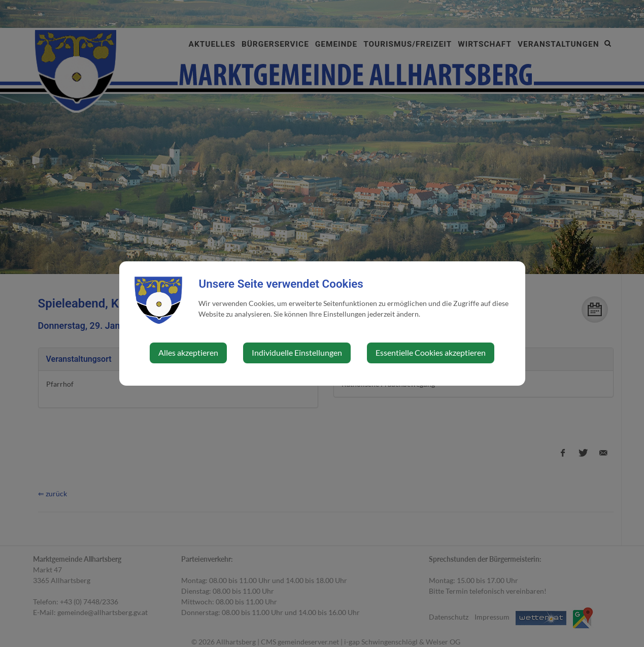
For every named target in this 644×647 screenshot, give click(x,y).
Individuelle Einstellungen (297, 352)
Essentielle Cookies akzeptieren (431, 352)
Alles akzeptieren (188, 352)
